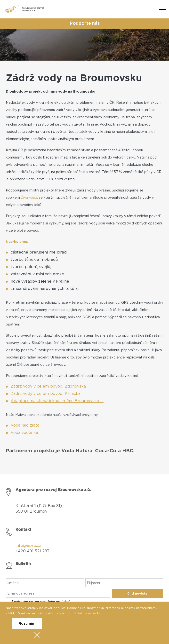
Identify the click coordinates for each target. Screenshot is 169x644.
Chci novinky (137, 594)
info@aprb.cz (28, 546)
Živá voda (29, 198)
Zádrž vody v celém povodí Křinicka (46, 394)
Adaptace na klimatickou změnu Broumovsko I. (57, 401)
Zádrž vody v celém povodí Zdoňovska (48, 386)
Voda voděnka (24, 433)
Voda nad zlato (25, 425)
